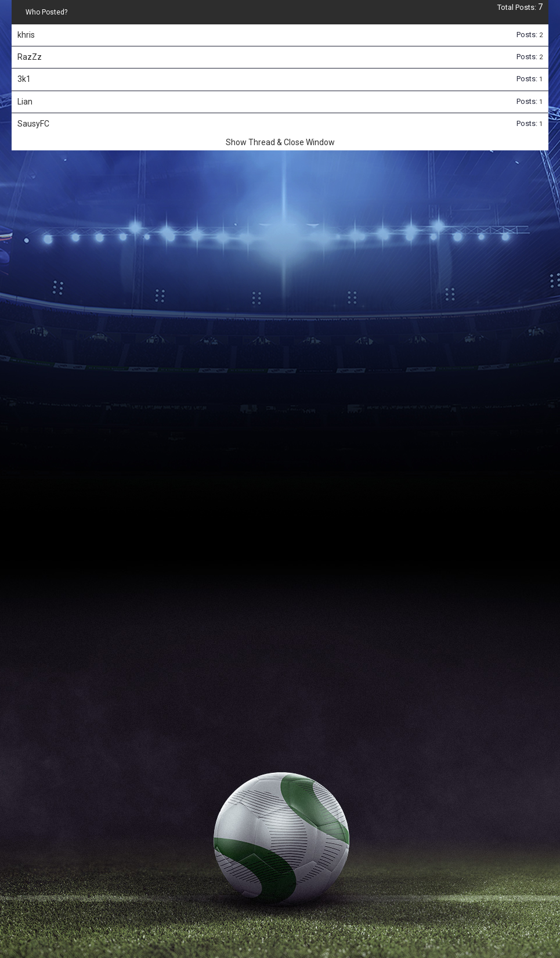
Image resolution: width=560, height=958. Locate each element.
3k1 (24, 79)
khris (26, 35)
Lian (25, 102)
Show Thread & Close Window (280, 142)
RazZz (30, 57)
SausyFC (33, 124)
